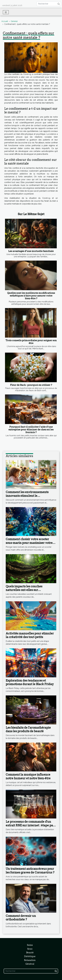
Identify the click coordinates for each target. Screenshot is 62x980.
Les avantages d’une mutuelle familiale (31, 251)
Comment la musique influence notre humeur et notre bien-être (28, 776)
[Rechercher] (49, 4)
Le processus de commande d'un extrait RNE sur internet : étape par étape (30, 825)
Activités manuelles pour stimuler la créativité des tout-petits (30, 635)
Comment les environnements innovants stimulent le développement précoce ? (27, 496)
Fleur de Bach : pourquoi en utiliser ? (31, 385)
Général (14, 21)
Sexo (30, 949)
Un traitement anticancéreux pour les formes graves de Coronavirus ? (30, 871)
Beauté (30, 953)
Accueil (5, 21)
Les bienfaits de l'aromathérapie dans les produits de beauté (28, 729)
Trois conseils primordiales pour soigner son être (31, 342)
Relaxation (30, 960)
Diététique (30, 956)
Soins (30, 945)
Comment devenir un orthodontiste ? (21, 918)
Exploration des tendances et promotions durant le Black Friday (30, 682)
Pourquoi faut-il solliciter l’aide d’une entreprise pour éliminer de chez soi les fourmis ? (31, 430)
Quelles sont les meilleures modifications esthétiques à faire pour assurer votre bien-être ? (31, 296)
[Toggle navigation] (6, 12)
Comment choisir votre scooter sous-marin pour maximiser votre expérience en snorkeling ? (29, 543)
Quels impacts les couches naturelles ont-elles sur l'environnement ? (24, 590)
